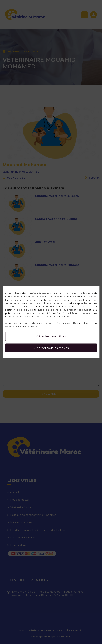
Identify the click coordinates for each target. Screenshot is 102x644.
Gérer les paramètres (51, 336)
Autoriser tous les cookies (51, 348)
